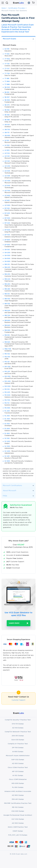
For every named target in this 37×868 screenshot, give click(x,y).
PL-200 (7, 411)
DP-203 (7, 213)
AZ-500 (7, 186)
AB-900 (7, 136)
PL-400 (7, 419)
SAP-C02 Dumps (18, 760)
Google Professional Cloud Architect (18, 815)
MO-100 (7, 357)
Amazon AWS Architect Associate (18, 791)
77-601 (7, 54)
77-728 (7, 74)
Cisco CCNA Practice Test (18, 768)
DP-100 (7, 208)
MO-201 (7, 372)
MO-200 (7, 367)
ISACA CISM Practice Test (18, 827)
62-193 (7, 49)
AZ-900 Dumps (18, 795)
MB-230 (7, 274)
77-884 (7, 81)
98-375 (7, 105)
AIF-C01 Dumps (18, 772)
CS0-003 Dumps (18, 811)
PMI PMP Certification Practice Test (18, 803)
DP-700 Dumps (18, 748)
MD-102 (7, 354)
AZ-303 (7, 171)
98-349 (7, 87)
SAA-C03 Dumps (18, 740)
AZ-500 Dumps (18, 823)
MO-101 (7, 362)
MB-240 (7, 279)
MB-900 (7, 330)
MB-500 (7, 311)
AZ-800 (7, 196)
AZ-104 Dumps (18, 728)
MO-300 (7, 376)
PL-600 (7, 429)
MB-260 (7, 284)
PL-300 (7, 416)
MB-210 (7, 264)
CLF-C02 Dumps (18, 819)
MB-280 (7, 289)
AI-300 (7, 145)
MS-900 (7, 408)
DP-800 (7, 240)
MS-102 (7, 389)
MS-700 (7, 400)
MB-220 (7, 267)
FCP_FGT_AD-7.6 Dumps (18, 835)
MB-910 (7, 335)
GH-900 (7, 261)
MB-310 (7, 294)
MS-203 (7, 392)
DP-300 (7, 218)
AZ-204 (7, 166)
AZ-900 (7, 205)
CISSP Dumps (18, 831)
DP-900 (7, 245)
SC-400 (7, 451)
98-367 (7, 97)
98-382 (7, 110)
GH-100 (7, 250)
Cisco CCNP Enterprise (18, 779)
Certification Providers (17, 8)
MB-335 (7, 304)
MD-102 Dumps (18, 807)
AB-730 (7, 130)
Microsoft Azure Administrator (18, 756)
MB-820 (7, 325)
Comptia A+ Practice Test (18, 744)
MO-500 (7, 386)
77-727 (7, 69)
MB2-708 (8, 349)
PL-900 (7, 434)
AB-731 (7, 133)
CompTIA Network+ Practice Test (18, 732)
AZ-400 (7, 181)
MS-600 (7, 395)
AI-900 (7, 150)
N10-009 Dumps (18, 783)
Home (4, 8)
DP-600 (7, 230)
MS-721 (7, 403)
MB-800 (7, 321)
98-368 (7, 100)
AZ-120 (7, 156)
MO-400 (7, 381)
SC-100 (7, 438)
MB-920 (7, 342)
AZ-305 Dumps (18, 764)
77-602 (7, 59)
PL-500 (7, 424)
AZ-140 (7, 161)
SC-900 (7, 461)
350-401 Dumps (18, 799)
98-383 (7, 115)
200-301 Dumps (18, 736)
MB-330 (7, 299)
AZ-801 (7, 200)
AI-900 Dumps (18, 752)
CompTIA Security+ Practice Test (18, 720)
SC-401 (7, 456)
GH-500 (7, 259)
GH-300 (7, 256)
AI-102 (7, 141)
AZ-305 (7, 176)
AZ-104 (7, 153)
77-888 (7, 84)
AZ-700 (7, 191)
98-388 (7, 120)
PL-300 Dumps (18, 787)
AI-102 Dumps (18, 776)
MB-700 (7, 316)
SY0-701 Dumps (18, 724)
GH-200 (7, 253)
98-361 (7, 92)
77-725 (7, 64)
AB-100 (7, 125)
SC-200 (7, 441)
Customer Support (18, 700)
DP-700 (7, 235)
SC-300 (7, 446)
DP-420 (7, 223)
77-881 (7, 79)
